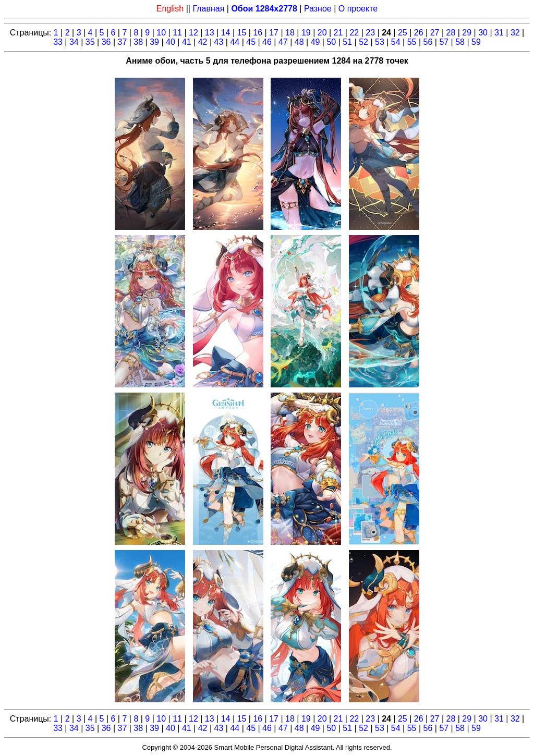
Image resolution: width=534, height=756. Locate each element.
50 (331, 42)
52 (363, 42)
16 (258, 33)
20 (322, 33)
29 (467, 33)
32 (515, 33)
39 (154, 42)
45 (251, 42)
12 (193, 33)
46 (267, 42)
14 (226, 33)
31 (499, 33)
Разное (318, 9)
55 (412, 42)
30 (483, 33)
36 (106, 42)
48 (299, 42)
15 (242, 33)
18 (290, 33)
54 (396, 42)
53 (380, 42)
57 (444, 42)
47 (283, 42)
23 (370, 33)
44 (235, 42)
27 (435, 33)
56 (428, 42)
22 (354, 33)
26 (419, 33)
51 (347, 42)
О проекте (358, 9)
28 (451, 33)
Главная (208, 9)
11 (177, 33)
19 (306, 33)
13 (210, 33)
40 (171, 42)
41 (187, 42)
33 (58, 42)
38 (138, 42)
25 (403, 33)
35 (90, 42)
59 (476, 42)
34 (74, 42)
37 (123, 42)
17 (274, 33)
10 (161, 33)
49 (315, 42)
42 (203, 42)
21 (338, 33)
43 (219, 42)
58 (460, 42)
